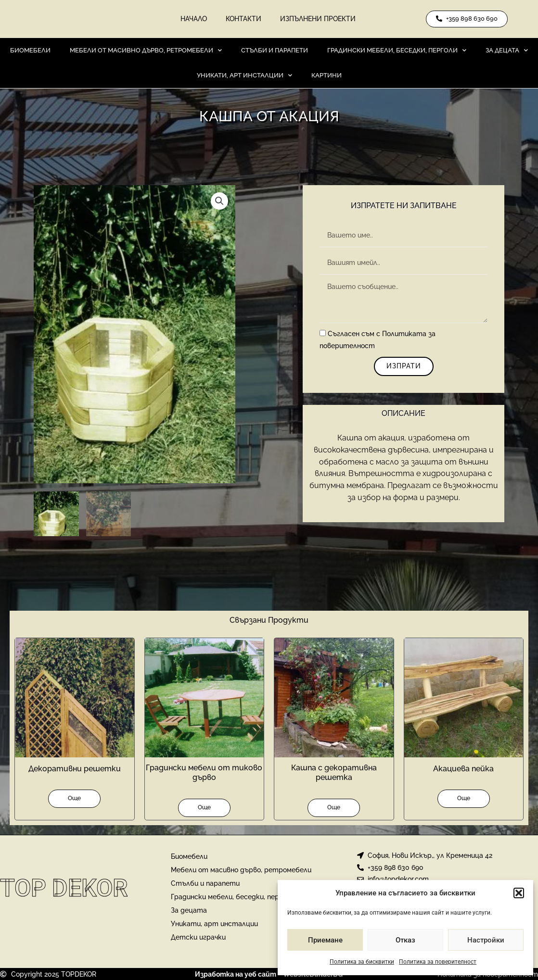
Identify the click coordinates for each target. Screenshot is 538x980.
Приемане (325, 940)
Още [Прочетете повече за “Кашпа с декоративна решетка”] (334, 807)
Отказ (405, 940)
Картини (327, 76)
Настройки (486, 940)
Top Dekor (64, 888)
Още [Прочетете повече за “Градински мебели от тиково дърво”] (204, 807)
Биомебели (30, 51)
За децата (507, 51)
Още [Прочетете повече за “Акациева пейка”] (464, 798)
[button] (519, 893)
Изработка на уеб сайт (236, 974)
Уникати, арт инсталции (244, 76)
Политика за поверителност (438, 962)
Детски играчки (198, 937)
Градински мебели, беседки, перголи (397, 51)
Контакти (243, 19)
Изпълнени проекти (318, 19)
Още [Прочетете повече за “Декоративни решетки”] (74, 798)
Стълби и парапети (275, 51)
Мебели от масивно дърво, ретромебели (146, 51)
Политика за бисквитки (362, 962)
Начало (193, 19)
